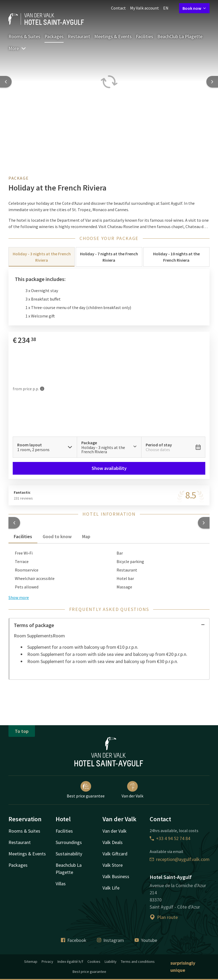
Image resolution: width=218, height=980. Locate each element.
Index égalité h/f (70, 961)
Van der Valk (132, 790)
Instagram (110, 940)
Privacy (47, 961)
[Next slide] (212, 82)
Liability (111, 961)
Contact (118, 8)
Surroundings (69, 842)
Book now (194, 8)
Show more (19, 597)
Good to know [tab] (57, 536)
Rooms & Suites (24, 36)
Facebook (74, 940)
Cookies (94, 961)
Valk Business (116, 876)
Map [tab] (86, 536)
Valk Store (113, 865)
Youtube (146, 940)
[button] (14, 523)
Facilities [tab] (23, 536)
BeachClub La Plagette (180, 36)
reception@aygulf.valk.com (180, 859)
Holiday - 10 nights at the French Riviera (176, 257)
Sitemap (31, 961)
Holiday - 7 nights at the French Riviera (109, 257)
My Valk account (144, 8)
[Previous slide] (6, 82)
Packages (54, 36)
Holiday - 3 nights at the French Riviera (42, 257)
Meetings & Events (113, 36)
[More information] (42, 389)
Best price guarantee (86, 790)
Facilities (144, 36)
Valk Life (111, 888)
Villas (61, 884)
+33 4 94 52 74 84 (170, 838)
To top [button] (22, 731)
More (17, 48)
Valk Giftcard (115, 854)
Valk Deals (113, 842)
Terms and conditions (138, 961)
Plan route (164, 917)
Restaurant (79, 36)
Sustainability (69, 854)
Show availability (109, 468)
